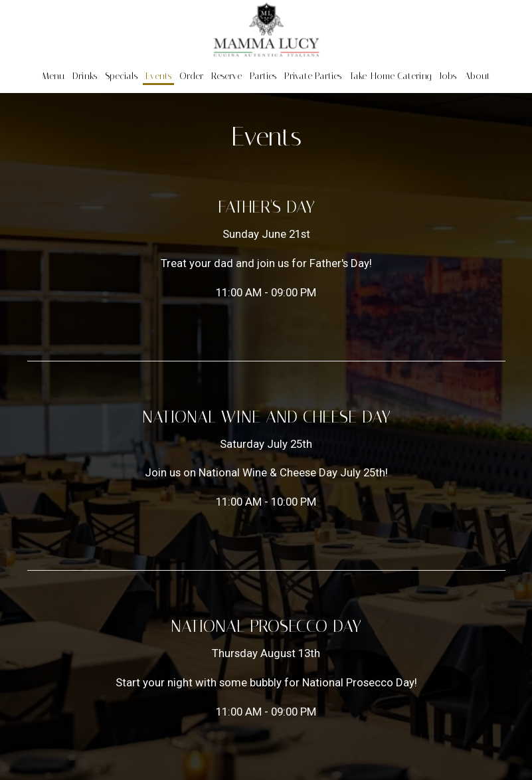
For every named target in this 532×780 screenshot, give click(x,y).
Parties (263, 76)
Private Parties (313, 76)
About (477, 76)
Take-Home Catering (390, 76)
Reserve (226, 76)
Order (191, 76)
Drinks (85, 76)
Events (158, 76)
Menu (53, 76)
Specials (121, 76)
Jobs (448, 76)
